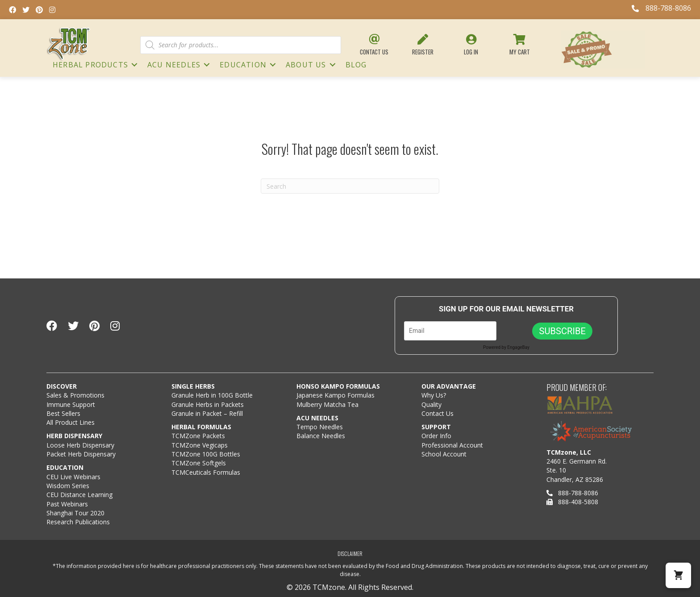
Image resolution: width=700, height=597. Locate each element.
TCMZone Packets (198, 436)
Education (243, 65)
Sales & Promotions (75, 395)
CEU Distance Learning (79, 495)
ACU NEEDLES (174, 65)
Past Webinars (67, 504)
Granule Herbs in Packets (208, 404)
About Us (306, 65)
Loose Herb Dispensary (80, 445)
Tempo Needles (321, 427)
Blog (356, 65)
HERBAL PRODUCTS (90, 65)
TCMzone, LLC (569, 452)
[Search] (350, 186)
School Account (444, 454)
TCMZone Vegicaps (200, 445)
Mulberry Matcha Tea (327, 404)
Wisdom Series (68, 486)
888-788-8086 (572, 493)
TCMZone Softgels (199, 463)
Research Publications (78, 522)
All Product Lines (71, 422)
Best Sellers (63, 413)
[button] (678, 575)
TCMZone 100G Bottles (206, 454)
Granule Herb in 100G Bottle (212, 395)
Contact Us (437, 413)
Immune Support (71, 404)
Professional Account (452, 445)
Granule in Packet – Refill (207, 413)
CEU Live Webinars (73, 477)
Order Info (437, 436)
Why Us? (434, 395)
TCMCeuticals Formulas (206, 472)
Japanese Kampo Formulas (335, 395)
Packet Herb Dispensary (81, 454)
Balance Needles (321, 436)
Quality (431, 404)
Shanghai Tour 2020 (75, 513)
